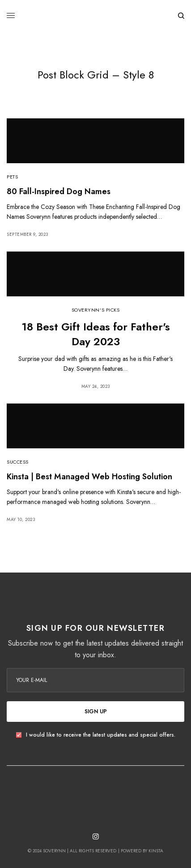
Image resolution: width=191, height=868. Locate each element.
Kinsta (156, 851)
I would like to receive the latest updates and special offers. (101, 735)
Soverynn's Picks (96, 310)
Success (18, 462)
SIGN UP (96, 712)
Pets (12, 177)
